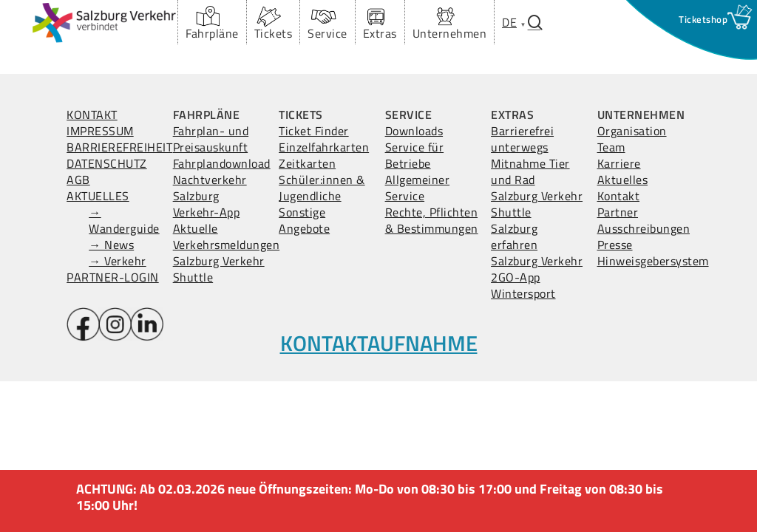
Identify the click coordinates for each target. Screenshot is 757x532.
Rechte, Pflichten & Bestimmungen (432, 220)
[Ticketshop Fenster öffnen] (703, 19)
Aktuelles (623, 180)
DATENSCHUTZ (107, 163)
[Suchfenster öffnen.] (535, 23)
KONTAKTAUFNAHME (379, 343)
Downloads (414, 131)
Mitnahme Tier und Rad (530, 171)
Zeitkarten (307, 163)
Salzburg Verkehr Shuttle (219, 269)
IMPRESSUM (100, 131)
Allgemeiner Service (418, 188)
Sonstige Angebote (304, 220)
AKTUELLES (98, 196)
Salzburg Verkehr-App (207, 204)
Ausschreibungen (644, 228)
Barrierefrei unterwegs (522, 139)
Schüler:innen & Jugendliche (322, 188)
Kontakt (619, 196)
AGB (78, 180)
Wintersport (523, 293)
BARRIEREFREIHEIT (119, 147)
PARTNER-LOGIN (113, 277)
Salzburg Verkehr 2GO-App (537, 269)
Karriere (619, 163)
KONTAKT (92, 115)
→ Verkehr (118, 261)
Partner (618, 212)
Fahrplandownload (222, 163)
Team (611, 147)
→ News (111, 245)
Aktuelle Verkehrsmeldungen (227, 236)
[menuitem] (509, 22)
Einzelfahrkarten (324, 147)
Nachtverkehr (210, 180)
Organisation (632, 131)
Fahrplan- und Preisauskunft (211, 139)
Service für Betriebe (415, 155)
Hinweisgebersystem (653, 261)
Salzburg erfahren (514, 236)
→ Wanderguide (124, 220)
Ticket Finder (314, 131)
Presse (615, 245)
